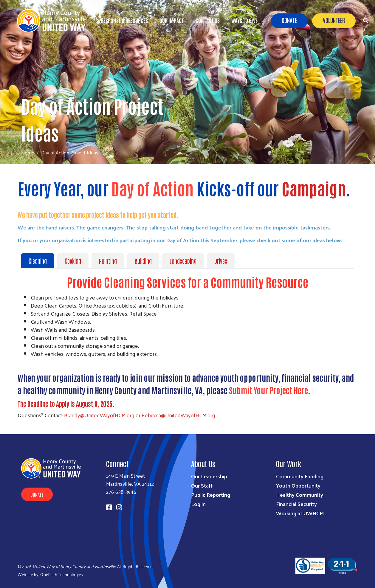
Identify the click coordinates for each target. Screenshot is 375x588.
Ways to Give (244, 20)
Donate (289, 20)
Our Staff (202, 485)
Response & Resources (124, 20)
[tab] (39, 261)
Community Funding (300, 476)
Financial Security (296, 504)
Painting (108, 261)
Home (28, 152)
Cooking (73, 261)
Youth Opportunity (298, 485)
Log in (198, 504)
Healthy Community (300, 495)
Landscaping (183, 261)
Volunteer (334, 20)
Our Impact (172, 20)
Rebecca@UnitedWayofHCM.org (178, 415)
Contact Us (208, 20)
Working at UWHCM (300, 513)
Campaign (314, 188)
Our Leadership (209, 476)
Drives (221, 261)
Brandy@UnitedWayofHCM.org (99, 415)
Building (143, 261)
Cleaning (38, 261)
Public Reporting (211, 495)
